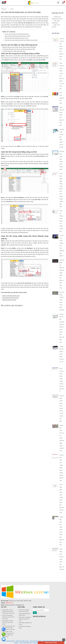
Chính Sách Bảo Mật (9, 641)
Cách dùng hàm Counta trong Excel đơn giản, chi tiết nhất (62, 559)
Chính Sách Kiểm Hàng (22, 641)
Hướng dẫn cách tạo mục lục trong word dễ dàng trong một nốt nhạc (62, 438)
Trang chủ (4, 9)
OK (35, 613)
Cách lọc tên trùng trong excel (11, 296)
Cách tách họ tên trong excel (10, 298)
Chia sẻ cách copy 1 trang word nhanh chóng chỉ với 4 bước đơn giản (62, 408)
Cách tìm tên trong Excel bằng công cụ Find (16, 38)
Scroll (64, 640)
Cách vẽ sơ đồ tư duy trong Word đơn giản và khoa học (62, 49)
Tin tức (12, 9)
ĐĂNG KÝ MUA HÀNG (51, 643)
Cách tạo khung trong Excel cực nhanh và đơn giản (61, 221)
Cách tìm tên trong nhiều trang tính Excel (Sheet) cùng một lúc (21, 40)
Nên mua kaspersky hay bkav (62, 98)
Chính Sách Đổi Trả (48, 641)
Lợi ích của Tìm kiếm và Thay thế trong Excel (17, 34)
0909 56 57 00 (10, 603)
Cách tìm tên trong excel (9, 300)
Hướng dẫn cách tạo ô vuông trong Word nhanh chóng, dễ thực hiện (62, 468)
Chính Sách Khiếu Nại (26, 643)
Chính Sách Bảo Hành (36, 641)
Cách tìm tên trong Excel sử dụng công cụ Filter (17, 36)
